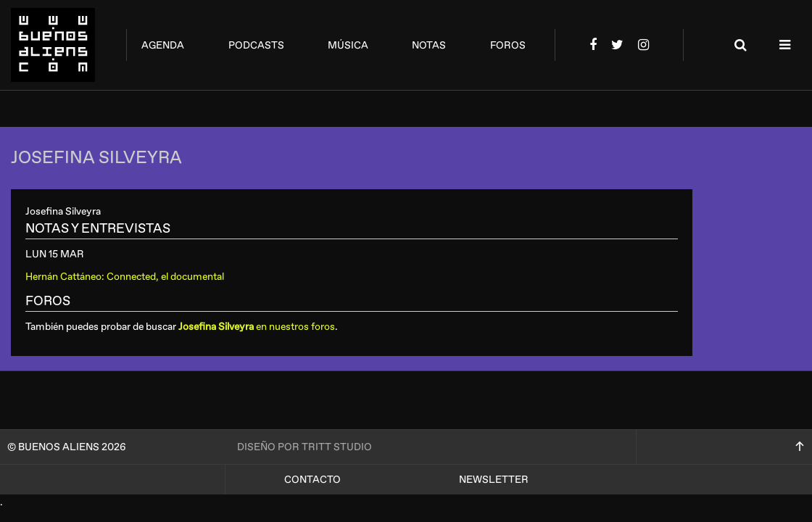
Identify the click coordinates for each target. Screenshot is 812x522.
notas (429, 45)
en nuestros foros (257, 327)
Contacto (312, 480)
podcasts (256, 45)
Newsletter (494, 480)
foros (508, 45)
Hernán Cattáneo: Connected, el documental (125, 277)
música (348, 45)
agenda (163, 45)
